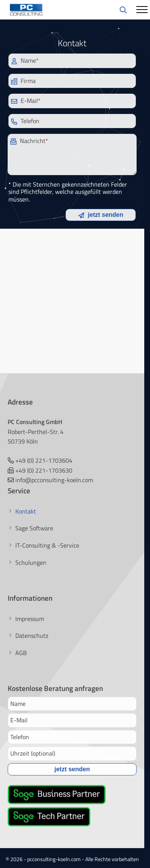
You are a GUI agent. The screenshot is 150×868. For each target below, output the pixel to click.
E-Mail (26, 101)
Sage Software (34, 528)
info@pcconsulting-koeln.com (54, 480)
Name (25, 60)
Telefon (25, 121)
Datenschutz (32, 636)
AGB (21, 653)
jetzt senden (101, 215)
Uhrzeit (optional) (33, 753)
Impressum (30, 619)
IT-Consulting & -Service (47, 545)
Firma (23, 81)
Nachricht (29, 141)
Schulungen (31, 562)
